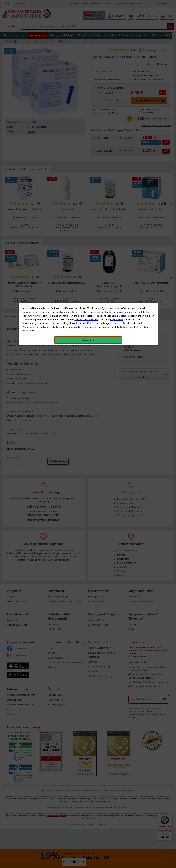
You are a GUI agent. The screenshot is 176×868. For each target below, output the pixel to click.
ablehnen (56, 80)
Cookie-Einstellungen (99, 80)
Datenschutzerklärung (87, 76)
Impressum (117, 76)
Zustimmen (29, 84)
